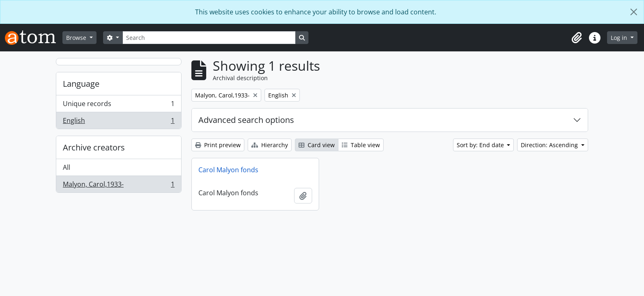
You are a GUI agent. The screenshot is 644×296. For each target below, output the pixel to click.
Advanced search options (246, 120)
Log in (620, 38)
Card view (317, 145)
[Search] (209, 38)
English (118, 122)
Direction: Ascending (550, 145)
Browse (77, 38)
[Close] (634, 12)
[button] (577, 38)
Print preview (218, 145)
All (67, 167)
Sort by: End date (481, 145)
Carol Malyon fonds (228, 170)
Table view (361, 145)
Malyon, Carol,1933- (118, 186)
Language (81, 84)
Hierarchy (270, 145)
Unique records (118, 105)
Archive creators (94, 147)
